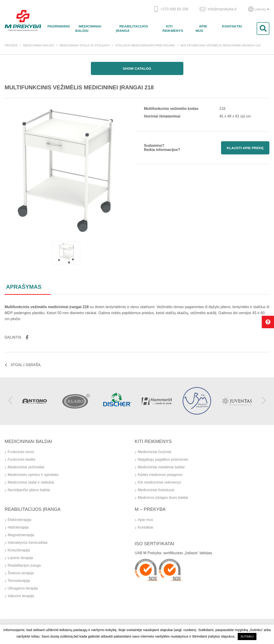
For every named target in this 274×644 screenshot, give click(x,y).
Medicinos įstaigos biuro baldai (163, 498)
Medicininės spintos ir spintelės (33, 475)
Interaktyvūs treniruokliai (28, 543)
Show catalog (137, 68)
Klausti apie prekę (245, 148)
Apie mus (201, 28)
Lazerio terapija (20, 558)
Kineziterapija (19, 550)
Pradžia (11, 45)
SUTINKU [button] (247, 636)
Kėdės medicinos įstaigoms (160, 475)
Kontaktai (232, 26)
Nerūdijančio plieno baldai (29, 490)
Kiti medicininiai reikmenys (160, 482)
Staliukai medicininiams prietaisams (145, 45)
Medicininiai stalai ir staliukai (85, 45)
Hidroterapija (18, 527)
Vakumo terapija (21, 596)
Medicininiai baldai (88, 28)
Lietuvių (259, 9)
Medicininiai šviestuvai (156, 490)
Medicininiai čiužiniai (155, 452)
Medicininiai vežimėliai (26, 467)
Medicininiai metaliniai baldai (161, 467)
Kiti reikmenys (173, 28)
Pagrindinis (59, 26)
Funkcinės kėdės (22, 459)
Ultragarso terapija (23, 588)
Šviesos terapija (21, 573)
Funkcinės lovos (21, 452)
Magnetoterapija (21, 535)
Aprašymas (24, 287)
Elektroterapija (19, 520)
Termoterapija (19, 581)
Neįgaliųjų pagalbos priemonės (163, 459)
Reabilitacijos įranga (132, 28)
